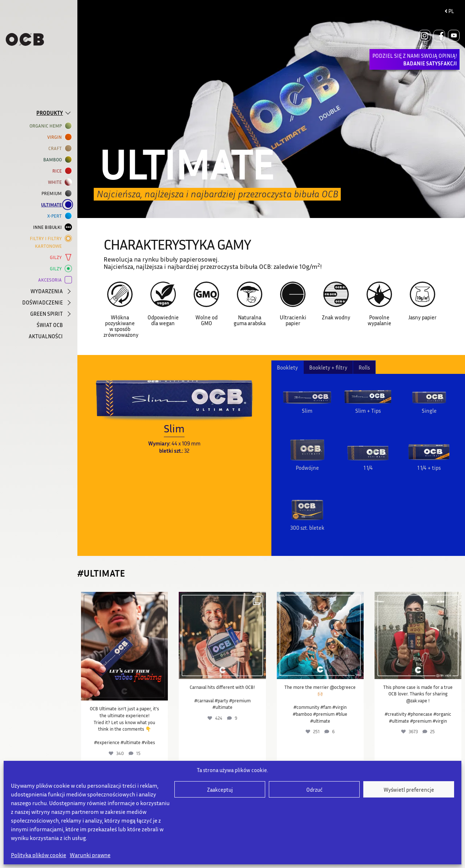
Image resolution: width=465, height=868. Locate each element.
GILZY (57, 257)
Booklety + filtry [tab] (328, 367)
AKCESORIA (51, 280)
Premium (53, 193)
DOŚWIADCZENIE (43, 302)
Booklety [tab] (287, 367)
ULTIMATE (53, 205)
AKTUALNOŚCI (46, 336)
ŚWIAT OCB (50, 325)
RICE (58, 171)
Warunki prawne (90, 855)
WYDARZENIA (47, 291)
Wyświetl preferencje (409, 790)
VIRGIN (56, 137)
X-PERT (56, 216)
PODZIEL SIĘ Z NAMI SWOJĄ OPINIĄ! (415, 59)
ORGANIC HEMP (47, 126)
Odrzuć (314, 790)
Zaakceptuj (220, 790)
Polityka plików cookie (39, 855)
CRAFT (56, 148)
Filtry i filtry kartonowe (47, 242)
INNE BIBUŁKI (49, 227)
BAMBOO (54, 160)
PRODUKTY (50, 113)
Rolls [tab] (364, 367)
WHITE (56, 182)
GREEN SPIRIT (46, 314)
